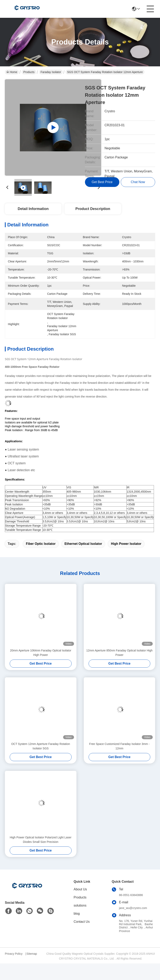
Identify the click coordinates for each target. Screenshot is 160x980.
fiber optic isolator (41, 544)
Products (29, 72)
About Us (80, 889)
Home (12, 72)
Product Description (93, 209)
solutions (80, 905)
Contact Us (82, 922)
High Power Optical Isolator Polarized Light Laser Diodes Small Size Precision (41, 840)
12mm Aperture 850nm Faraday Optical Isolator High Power (119, 653)
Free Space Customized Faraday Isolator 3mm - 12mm (119, 746)
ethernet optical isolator (83, 544)
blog (77, 914)
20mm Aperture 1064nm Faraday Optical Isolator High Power (41, 653)
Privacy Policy (14, 954)
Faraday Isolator (51, 72)
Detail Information (33, 209)
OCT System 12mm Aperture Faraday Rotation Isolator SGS (41, 746)
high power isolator (126, 544)
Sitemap (32, 954)
